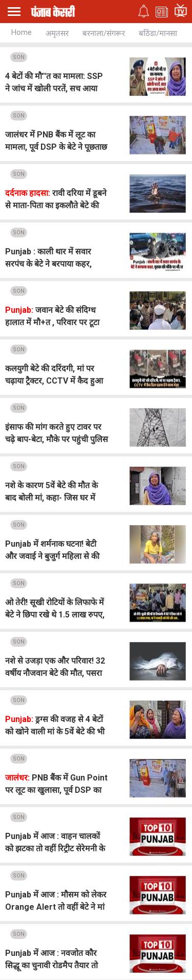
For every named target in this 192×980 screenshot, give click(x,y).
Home (22, 32)
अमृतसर (57, 33)
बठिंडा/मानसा (158, 33)
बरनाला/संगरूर (104, 33)
